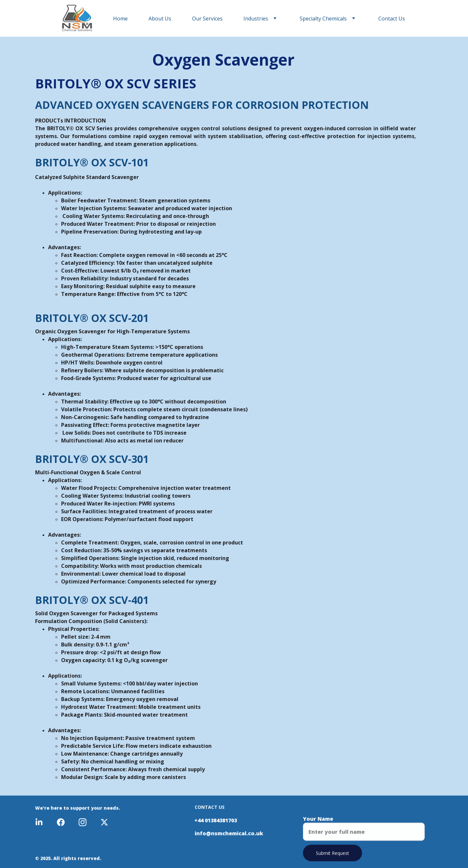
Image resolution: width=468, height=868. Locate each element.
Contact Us (392, 19)
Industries (256, 19)
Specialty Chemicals (323, 19)
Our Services (207, 19)
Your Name (318, 823)
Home (120, 19)
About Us (160, 19)
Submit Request (332, 857)
